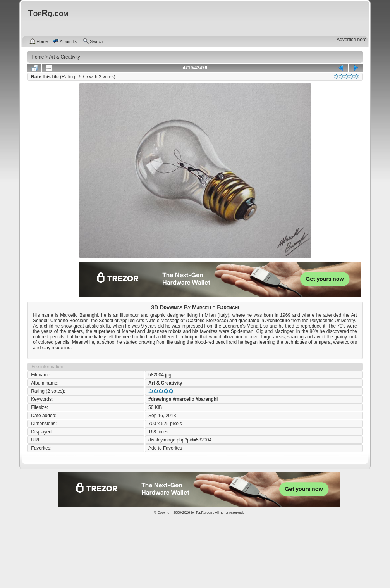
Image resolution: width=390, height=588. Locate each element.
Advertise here (351, 40)
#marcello (184, 399)
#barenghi (207, 399)
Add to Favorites (165, 448)
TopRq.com (204, 512)
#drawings (160, 399)
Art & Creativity (165, 383)
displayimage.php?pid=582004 (180, 440)
